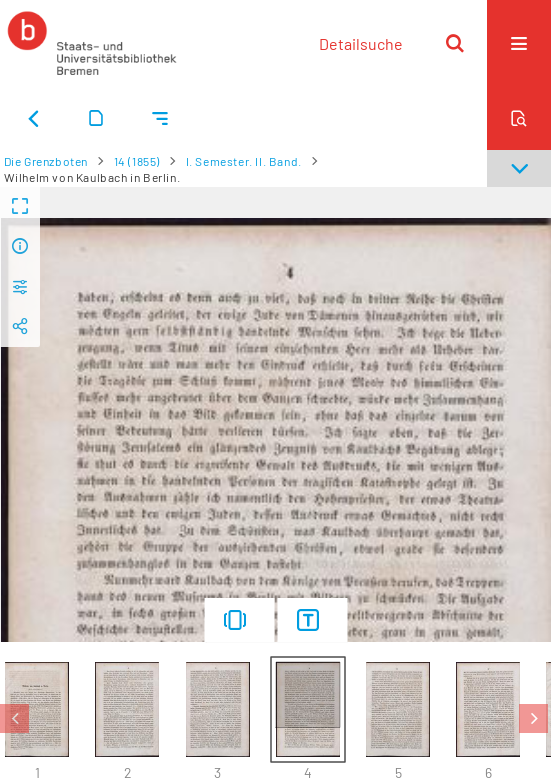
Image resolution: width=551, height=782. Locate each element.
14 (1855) (137, 161)
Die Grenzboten (46, 161)
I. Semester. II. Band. (244, 161)
